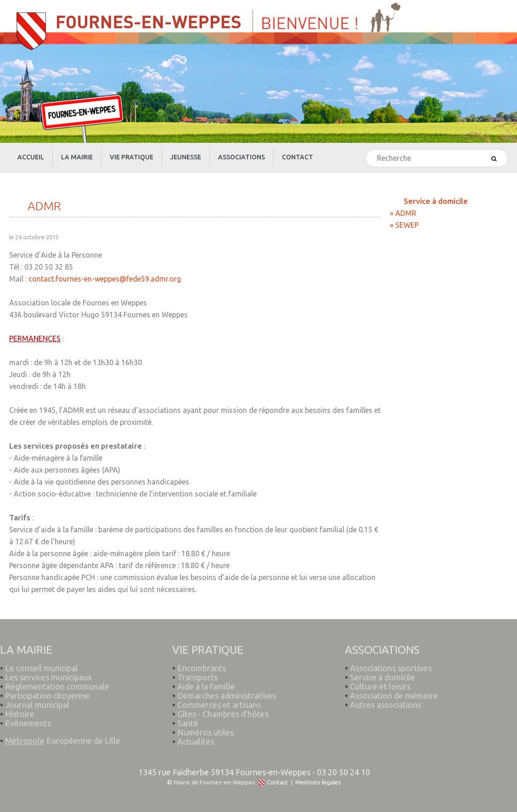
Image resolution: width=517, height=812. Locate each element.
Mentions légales (318, 782)
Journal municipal (37, 701)
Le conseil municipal (42, 665)
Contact (277, 782)
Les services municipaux (46, 674)
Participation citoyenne (47, 692)
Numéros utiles (205, 729)
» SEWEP (404, 225)
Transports (197, 674)
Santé (188, 720)
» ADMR (403, 213)
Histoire (20, 710)
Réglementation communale (57, 683)
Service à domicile (382, 674)
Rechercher (366, 150)
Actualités (196, 738)
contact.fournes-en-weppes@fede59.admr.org (105, 279)
